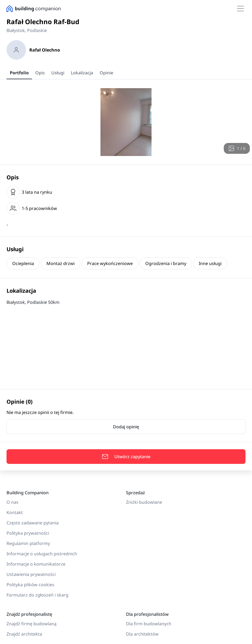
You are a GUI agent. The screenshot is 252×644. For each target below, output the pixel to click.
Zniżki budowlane (144, 502)
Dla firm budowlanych (149, 624)
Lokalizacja (82, 73)
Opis (40, 73)
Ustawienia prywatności (31, 574)
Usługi (58, 73)
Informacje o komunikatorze (36, 564)
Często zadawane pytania (33, 523)
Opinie (106, 73)
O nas (12, 502)
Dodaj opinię (126, 427)
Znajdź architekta (24, 634)
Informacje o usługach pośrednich (42, 554)
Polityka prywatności (28, 533)
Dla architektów (142, 634)
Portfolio (19, 73)
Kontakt (15, 512)
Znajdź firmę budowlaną (31, 624)
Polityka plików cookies (30, 585)
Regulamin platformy (28, 543)
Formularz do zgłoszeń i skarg (37, 595)
